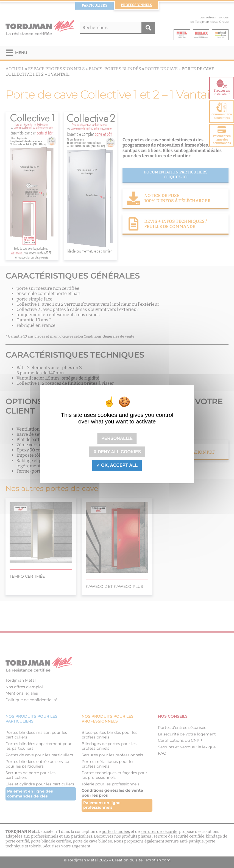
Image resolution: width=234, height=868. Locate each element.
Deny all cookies (117, 452)
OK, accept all (117, 465)
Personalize (117, 438)
